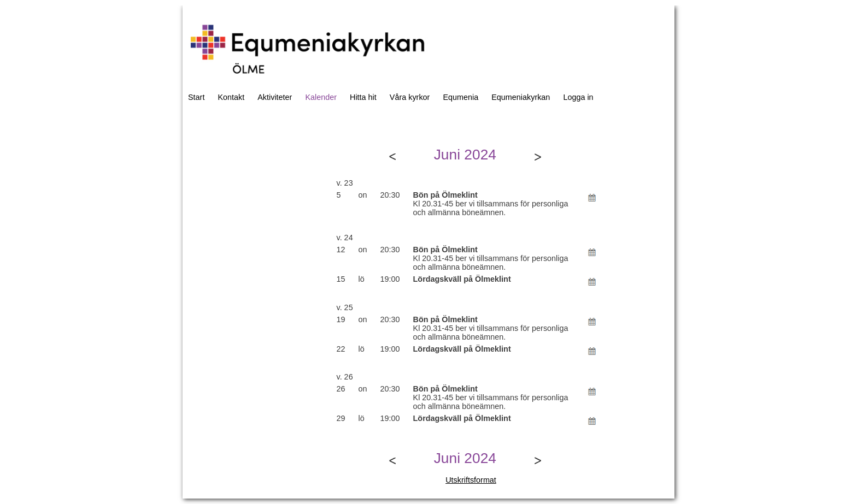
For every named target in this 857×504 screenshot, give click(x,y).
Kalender (321, 97)
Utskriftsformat (471, 480)
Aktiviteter (275, 97)
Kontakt (231, 97)
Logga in (578, 97)
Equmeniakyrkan (521, 97)
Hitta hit (363, 97)
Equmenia (460, 97)
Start (196, 97)
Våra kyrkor (410, 97)
